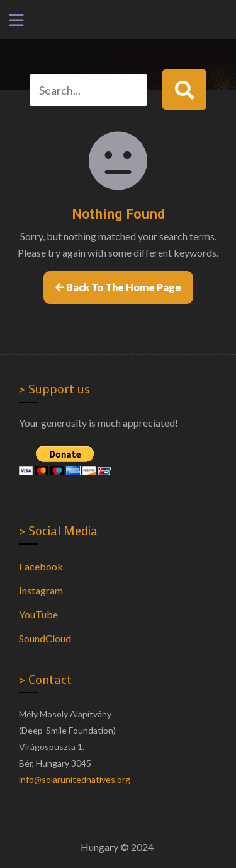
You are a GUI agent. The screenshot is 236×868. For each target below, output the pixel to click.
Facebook (41, 566)
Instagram (41, 590)
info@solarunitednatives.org (75, 779)
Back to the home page (118, 287)
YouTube (38, 614)
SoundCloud (45, 638)
